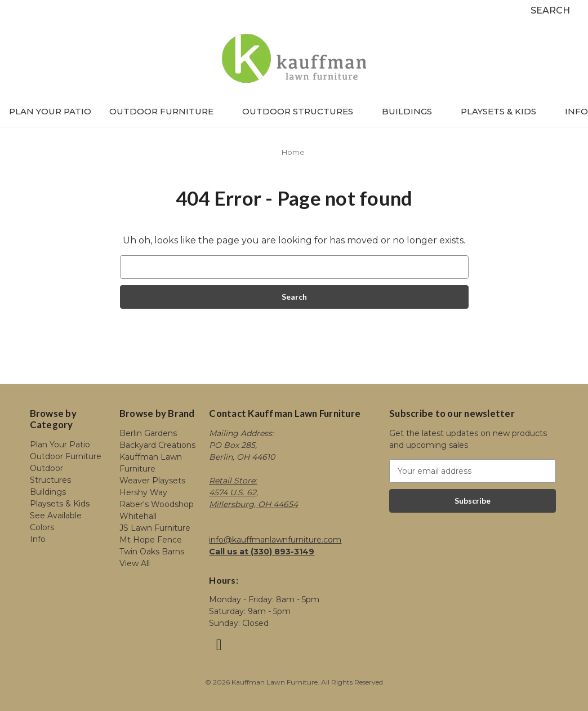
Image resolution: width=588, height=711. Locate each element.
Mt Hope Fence (151, 540)
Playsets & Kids (504, 111)
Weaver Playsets (152, 481)
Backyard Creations (157, 445)
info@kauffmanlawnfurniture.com (275, 540)
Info (576, 111)
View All (135, 563)
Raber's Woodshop (157, 504)
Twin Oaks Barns (152, 552)
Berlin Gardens (148, 433)
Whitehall (138, 516)
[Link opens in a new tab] (219, 647)
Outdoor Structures (303, 111)
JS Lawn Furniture (155, 528)
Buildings (412, 111)
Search (550, 10)
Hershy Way (143, 492)
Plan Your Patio (50, 111)
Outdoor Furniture (167, 111)
